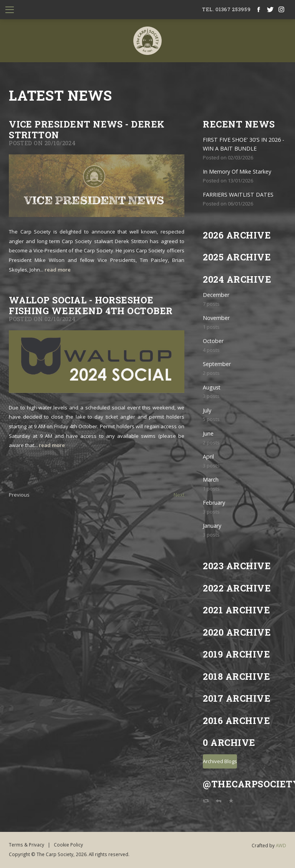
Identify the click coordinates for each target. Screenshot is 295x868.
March (211, 480)
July (207, 410)
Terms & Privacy (27, 845)
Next (179, 495)
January (212, 526)
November (216, 318)
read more (58, 270)
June (208, 433)
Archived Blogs (220, 761)
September (217, 364)
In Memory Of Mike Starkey (237, 171)
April (208, 456)
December (216, 295)
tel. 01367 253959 (226, 9)
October (213, 341)
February (214, 503)
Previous (19, 495)
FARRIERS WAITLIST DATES (238, 195)
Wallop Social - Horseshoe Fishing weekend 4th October (91, 305)
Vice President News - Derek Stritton (87, 129)
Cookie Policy (68, 845)
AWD (281, 845)
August (212, 387)
